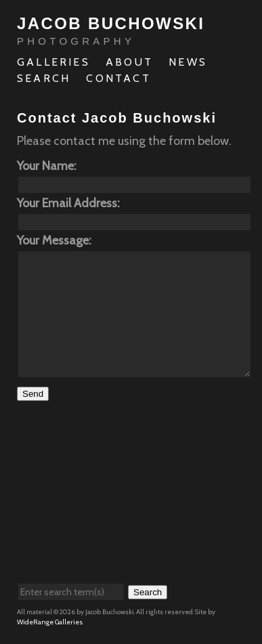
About (129, 62)
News (188, 62)
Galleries (53, 62)
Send (33, 394)
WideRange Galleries (50, 622)
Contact (118, 78)
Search (44, 78)
